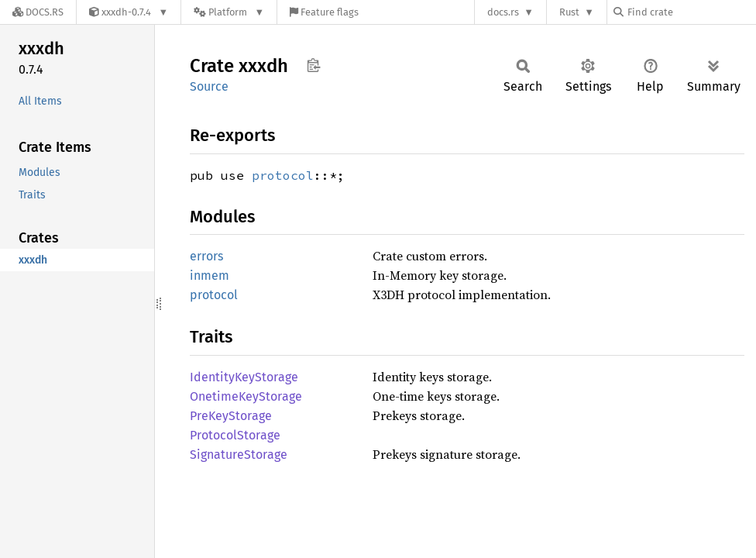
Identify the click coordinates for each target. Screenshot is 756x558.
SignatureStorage (239, 455)
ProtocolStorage (235, 435)
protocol (283, 175)
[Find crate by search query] (691, 12)
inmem (210, 276)
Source (209, 86)
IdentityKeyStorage (244, 377)
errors (206, 256)
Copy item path (313, 65)
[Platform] (229, 12)
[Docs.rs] (38, 12)
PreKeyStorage (231, 416)
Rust (569, 12)
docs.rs (503, 12)
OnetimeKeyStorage (246, 396)
